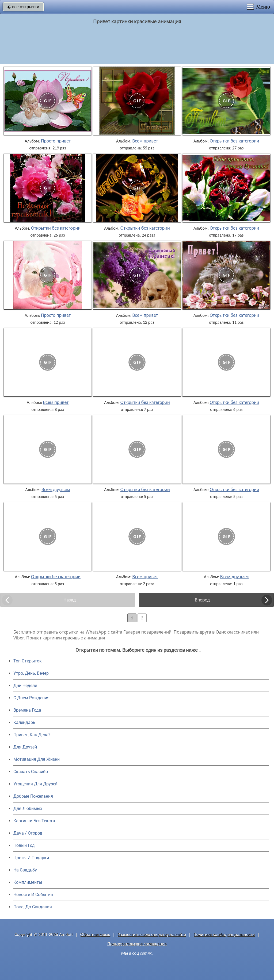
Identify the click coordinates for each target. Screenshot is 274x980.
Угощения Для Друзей (35, 784)
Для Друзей (25, 747)
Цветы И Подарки (31, 858)
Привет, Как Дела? (32, 735)
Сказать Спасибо (31, 772)
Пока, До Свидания (33, 907)
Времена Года (27, 710)
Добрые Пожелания (33, 796)
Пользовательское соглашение (137, 944)
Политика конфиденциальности (224, 934)
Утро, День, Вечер (31, 673)
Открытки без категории (235, 141)
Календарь (24, 722)
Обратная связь (95, 934)
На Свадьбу (25, 870)
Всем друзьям (56, 489)
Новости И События (33, 895)
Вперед (202, 600)
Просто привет (56, 141)
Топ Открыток (28, 661)
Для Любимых (28, 809)
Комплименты (28, 882)
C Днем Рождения (31, 698)
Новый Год (24, 845)
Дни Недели (25, 686)
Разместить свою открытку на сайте (152, 934)
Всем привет (145, 141)
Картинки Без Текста (34, 821)
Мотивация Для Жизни (37, 759)
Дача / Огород (28, 833)
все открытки (23, 7)
